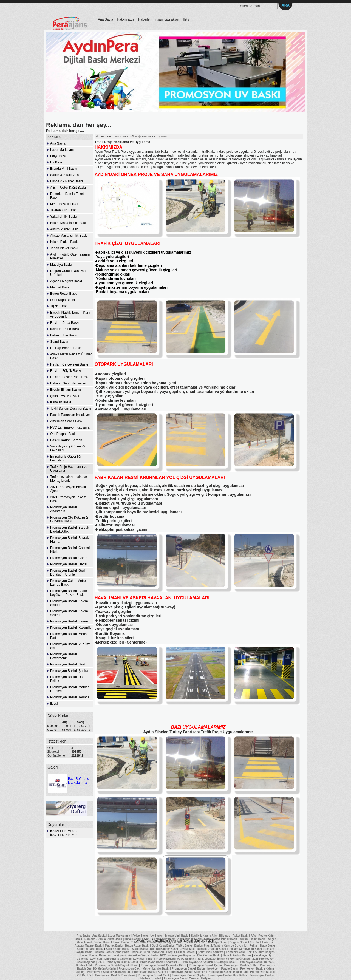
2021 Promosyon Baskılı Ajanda (68, 489)
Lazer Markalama (63, 150)
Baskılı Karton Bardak (66, 440)
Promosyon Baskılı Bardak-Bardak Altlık (70, 529)
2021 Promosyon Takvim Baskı (68, 499)
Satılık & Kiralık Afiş (64, 175)
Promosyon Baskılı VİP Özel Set (71, 646)
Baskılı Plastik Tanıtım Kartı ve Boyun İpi (70, 315)
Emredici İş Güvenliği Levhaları (66, 458)
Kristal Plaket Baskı (64, 242)
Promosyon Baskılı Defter (69, 564)
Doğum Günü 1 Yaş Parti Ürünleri (68, 273)
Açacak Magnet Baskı (66, 281)
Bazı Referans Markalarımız (68, 779)
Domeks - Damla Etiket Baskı (67, 196)
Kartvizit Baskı (61, 402)
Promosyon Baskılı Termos (70, 697)
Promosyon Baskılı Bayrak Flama (70, 540)
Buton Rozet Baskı (64, 294)
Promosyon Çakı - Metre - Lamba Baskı (69, 583)
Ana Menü (55, 137)
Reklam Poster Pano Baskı (70, 377)
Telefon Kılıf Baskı (63, 210)
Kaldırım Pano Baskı (65, 329)
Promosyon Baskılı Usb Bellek (67, 679)
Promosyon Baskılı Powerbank (64, 656)
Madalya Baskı (61, 265)
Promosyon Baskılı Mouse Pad (69, 636)
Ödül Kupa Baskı (63, 300)
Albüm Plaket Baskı (64, 229)
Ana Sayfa (105, 19)
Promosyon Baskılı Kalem (69, 621)
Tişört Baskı (59, 306)
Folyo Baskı (59, 156)
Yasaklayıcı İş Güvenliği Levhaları (68, 448)
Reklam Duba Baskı (65, 323)
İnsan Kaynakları (167, 19)
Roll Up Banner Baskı (66, 348)
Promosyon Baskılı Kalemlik (71, 628)
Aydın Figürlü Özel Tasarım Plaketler (70, 256)
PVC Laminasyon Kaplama (70, 427)
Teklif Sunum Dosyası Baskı (71, 409)
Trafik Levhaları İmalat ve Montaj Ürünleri (69, 479)
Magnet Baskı (60, 287)
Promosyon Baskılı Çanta (69, 558)
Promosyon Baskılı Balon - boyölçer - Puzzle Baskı (70, 593)
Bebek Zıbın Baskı (64, 335)
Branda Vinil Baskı (64, 169)
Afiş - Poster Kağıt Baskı (68, 188)
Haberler (145, 19)
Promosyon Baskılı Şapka (69, 671)
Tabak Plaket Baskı (64, 248)
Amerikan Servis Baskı (67, 421)
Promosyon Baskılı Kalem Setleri (69, 603)
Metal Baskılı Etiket (64, 204)
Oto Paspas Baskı (63, 434)
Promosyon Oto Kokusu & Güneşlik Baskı (69, 519)
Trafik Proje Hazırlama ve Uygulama (69, 469)
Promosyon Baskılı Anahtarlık (64, 509)
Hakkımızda (125, 19)
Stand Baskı (59, 342)
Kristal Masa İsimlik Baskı (69, 223)
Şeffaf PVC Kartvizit (65, 396)
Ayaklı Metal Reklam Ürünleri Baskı (71, 356)
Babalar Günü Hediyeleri (68, 383)
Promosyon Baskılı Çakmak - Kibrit (71, 550)
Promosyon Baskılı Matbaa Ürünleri (70, 689)
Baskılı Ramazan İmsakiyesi (71, 415)
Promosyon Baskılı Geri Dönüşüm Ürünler (67, 573)
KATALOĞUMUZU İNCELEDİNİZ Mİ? (64, 833)
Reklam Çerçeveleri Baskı (69, 364)
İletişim (188, 19)
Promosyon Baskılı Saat (68, 664)
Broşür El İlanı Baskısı (66, 390)
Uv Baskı (57, 162)
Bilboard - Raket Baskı (66, 181)
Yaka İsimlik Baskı (63, 217)
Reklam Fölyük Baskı (66, 371)
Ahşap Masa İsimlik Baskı (69, 236)
